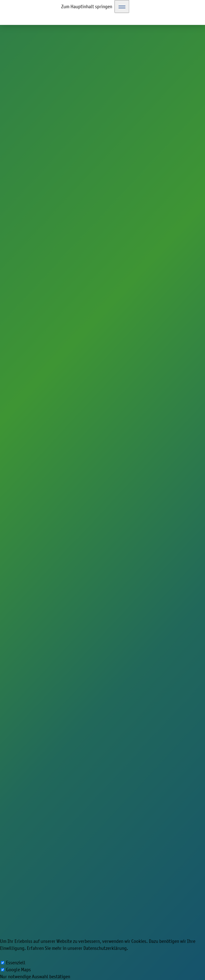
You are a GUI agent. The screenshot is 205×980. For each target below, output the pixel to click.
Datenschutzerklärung (105, 948)
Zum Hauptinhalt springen (87, 6)
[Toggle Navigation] (122, 6)
